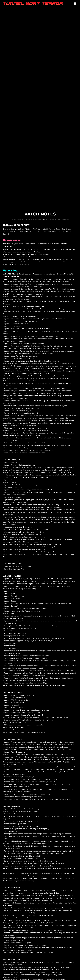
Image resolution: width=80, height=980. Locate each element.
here (26, 759)
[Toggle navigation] (75, 4)
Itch (70, 274)
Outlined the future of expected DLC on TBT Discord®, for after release (30, 443)
